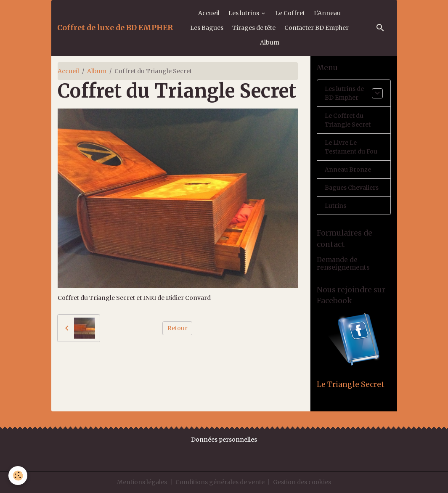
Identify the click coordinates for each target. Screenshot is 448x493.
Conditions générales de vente (220, 482)
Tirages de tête (254, 28)
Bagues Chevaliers (352, 188)
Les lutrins (244, 13)
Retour (178, 328)
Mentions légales (142, 482)
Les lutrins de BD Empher (344, 93)
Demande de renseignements (343, 264)
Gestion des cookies (302, 482)
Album (270, 42)
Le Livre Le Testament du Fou (351, 147)
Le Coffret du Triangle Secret (348, 120)
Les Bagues (207, 28)
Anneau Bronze (348, 170)
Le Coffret (290, 13)
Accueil (209, 13)
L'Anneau (327, 13)
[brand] (115, 28)
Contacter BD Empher (317, 28)
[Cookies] (18, 476)
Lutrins (335, 206)
